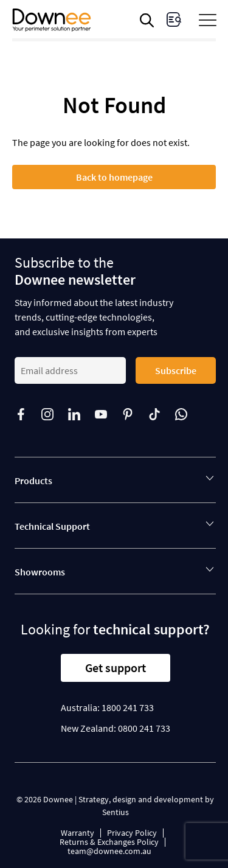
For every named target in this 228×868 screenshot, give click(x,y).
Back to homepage (114, 177)
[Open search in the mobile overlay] (149, 20)
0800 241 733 (144, 728)
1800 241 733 (128, 707)
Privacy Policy (132, 833)
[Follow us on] (28, 414)
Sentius (116, 812)
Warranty (78, 833)
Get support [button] (116, 668)
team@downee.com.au (109, 851)
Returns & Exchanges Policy (109, 842)
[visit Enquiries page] (174, 19)
